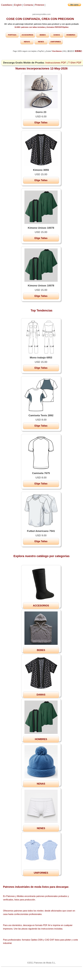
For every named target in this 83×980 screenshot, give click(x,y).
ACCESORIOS (27, 35)
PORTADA (12, 35)
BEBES (43, 35)
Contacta (29, 5)
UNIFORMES (56, 42)
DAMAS (57, 35)
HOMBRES (71, 35)
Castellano (7, 5)
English (18, 5)
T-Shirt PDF (75, 63)
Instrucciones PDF (56, 63)
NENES (41, 42)
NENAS (27, 42)
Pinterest (40, 5)
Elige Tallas (41, 123)
